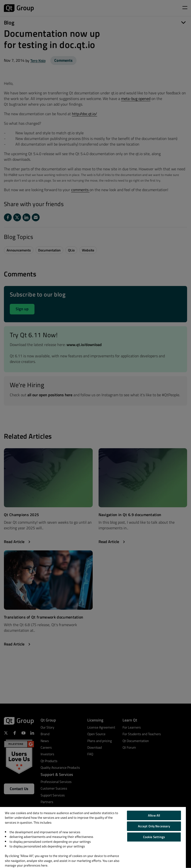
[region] (93, 837)
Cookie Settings (154, 837)
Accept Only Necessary (154, 826)
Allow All (154, 815)
